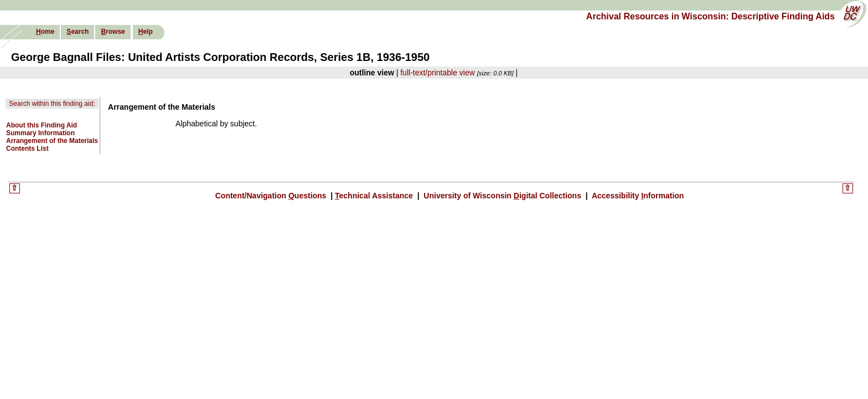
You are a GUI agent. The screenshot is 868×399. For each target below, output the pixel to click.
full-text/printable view (438, 73)
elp (146, 32)
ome (45, 32)
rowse (113, 32)
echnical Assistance (375, 196)
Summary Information (40, 133)
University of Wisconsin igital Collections (502, 196)
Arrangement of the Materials (52, 141)
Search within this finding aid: (52, 104)
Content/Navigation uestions (272, 196)
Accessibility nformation (637, 196)
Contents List (27, 149)
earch (77, 32)
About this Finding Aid (42, 125)
